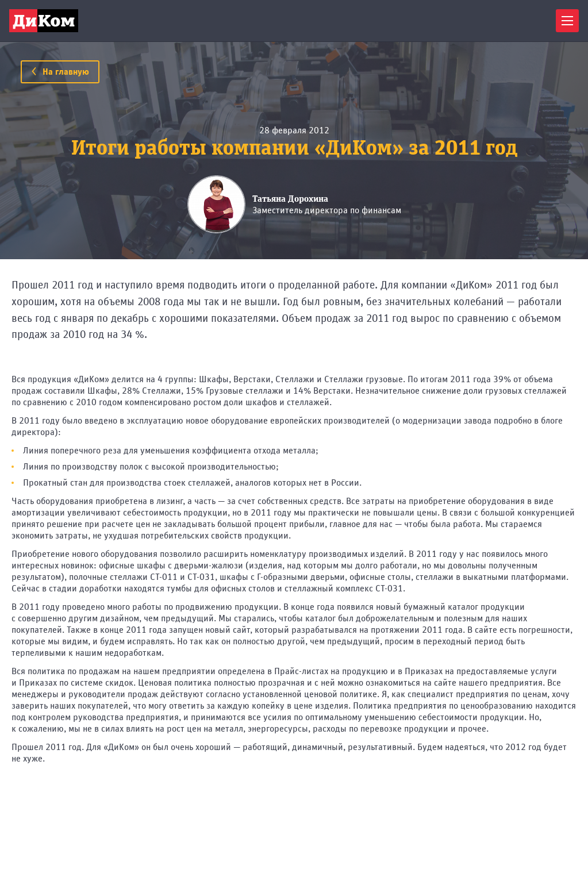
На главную (60, 72)
